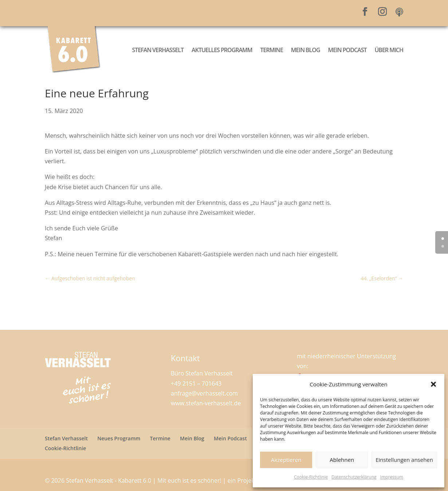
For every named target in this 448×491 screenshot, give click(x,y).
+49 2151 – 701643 (196, 383)
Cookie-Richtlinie (311, 477)
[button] (433, 384)
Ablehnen (342, 460)
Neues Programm (119, 438)
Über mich (389, 50)
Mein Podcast (347, 50)
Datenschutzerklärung (354, 477)
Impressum (392, 477)
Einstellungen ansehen (404, 460)
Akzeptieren (286, 460)
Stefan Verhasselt (158, 50)
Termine (272, 50)
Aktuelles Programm (222, 50)
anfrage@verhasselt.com (204, 393)
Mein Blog (306, 50)
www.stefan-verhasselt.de (206, 403)
